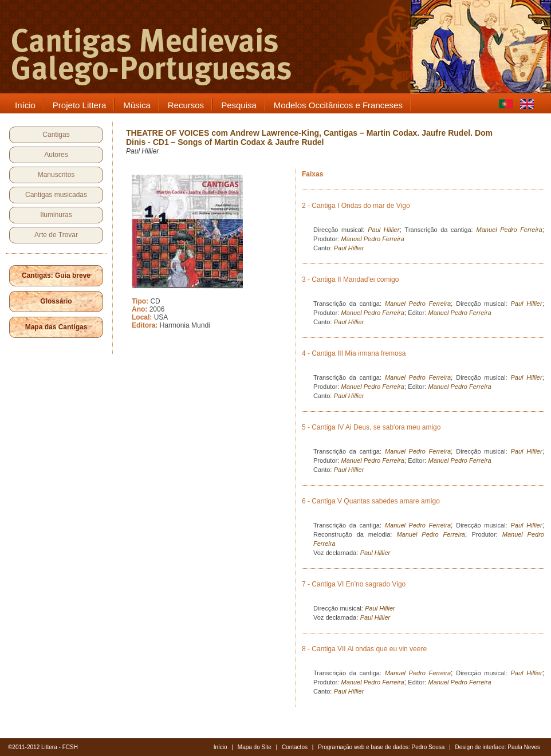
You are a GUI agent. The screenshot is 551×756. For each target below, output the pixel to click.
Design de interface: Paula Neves (498, 747)
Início (221, 747)
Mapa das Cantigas (56, 327)
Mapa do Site (255, 747)
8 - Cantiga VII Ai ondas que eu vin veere (364, 649)
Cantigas (56, 135)
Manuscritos (56, 175)
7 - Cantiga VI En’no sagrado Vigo (354, 584)
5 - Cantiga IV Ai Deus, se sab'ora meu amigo (371, 427)
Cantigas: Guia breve (56, 275)
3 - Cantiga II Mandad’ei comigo (350, 279)
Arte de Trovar (56, 235)
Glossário (56, 301)
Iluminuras (56, 215)
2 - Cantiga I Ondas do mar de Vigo (356, 206)
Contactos (295, 747)
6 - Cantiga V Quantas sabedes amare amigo (371, 501)
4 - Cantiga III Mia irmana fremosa (354, 353)
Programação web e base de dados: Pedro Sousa (381, 747)
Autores (56, 155)
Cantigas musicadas (56, 195)
